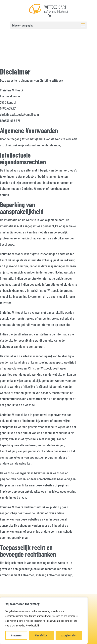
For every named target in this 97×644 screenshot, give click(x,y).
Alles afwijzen (41, 635)
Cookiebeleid (33, 625)
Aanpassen (16, 635)
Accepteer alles (69, 635)
